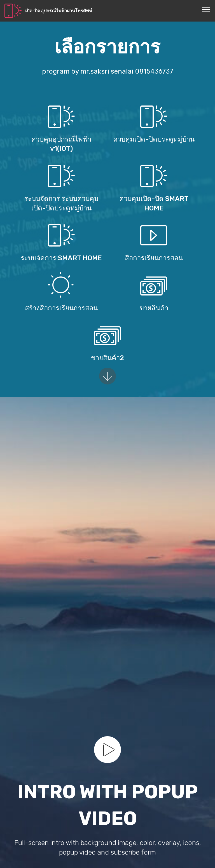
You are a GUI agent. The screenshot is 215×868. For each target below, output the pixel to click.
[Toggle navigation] (206, 9)
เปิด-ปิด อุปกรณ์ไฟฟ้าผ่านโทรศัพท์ (59, 11)
